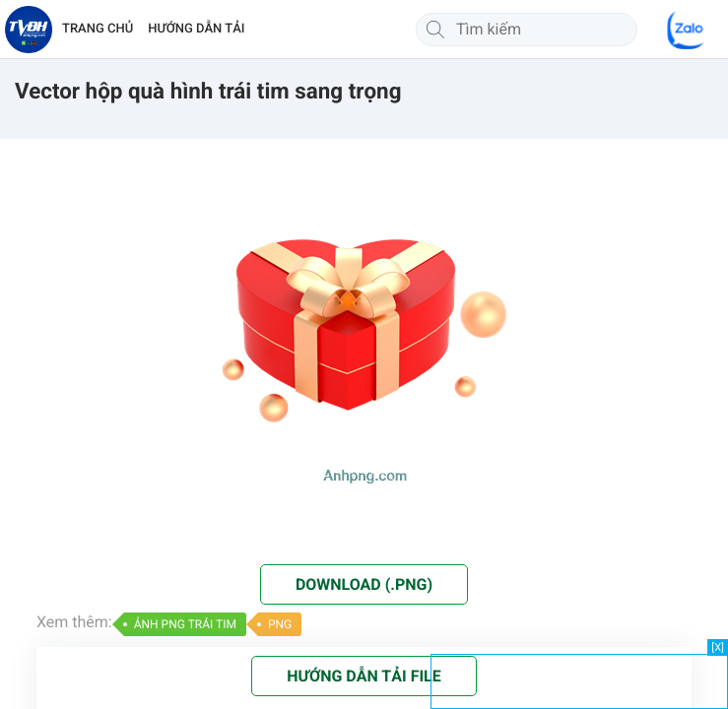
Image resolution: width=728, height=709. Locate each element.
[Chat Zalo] (687, 30)
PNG (280, 624)
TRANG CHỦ (98, 29)
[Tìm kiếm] (435, 30)
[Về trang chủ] (29, 30)
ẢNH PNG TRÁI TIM (185, 624)
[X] (718, 647)
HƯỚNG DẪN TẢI (196, 29)
